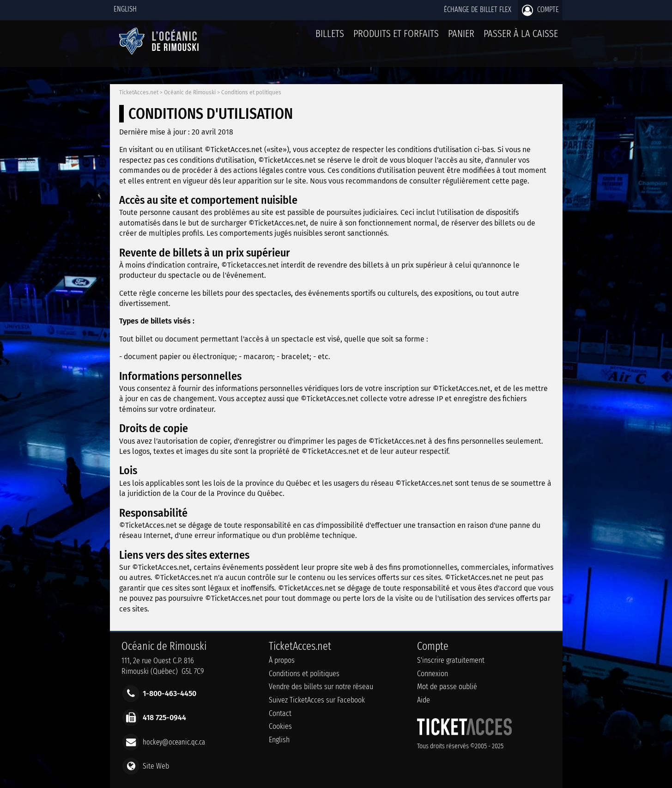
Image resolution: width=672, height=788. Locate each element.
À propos (282, 660)
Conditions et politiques (251, 92)
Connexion (433, 674)
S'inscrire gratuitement (451, 660)
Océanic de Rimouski (190, 92)
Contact (280, 713)
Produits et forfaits (396, 34)
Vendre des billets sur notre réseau (321, 687)
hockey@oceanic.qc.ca (174, 742)
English (125, 9)
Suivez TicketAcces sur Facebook (317, 700)
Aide (424, 700)
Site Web (156, 766)
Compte (540, 10)
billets (330, 34)
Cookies (280, 726)
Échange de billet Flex (478, 9)
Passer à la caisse (521, 34)
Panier (461, 39)
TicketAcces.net (139, 92)
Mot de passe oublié (447, 687)
